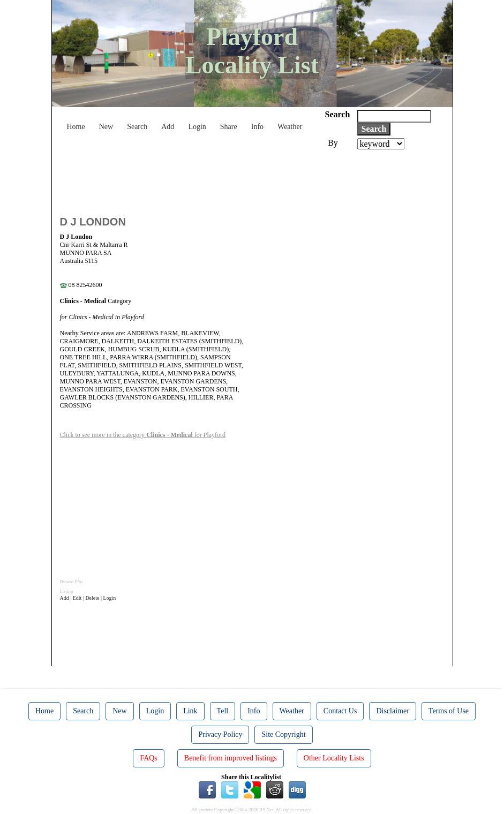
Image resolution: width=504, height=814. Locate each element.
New (106, 127)
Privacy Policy (220, 734)
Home (76, 127)
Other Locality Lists (334, 758)
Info (257, 127)
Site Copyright (283, 734)
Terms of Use (449, 711)
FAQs (148, 758)
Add (168, 127)
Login (197, 127)
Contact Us (340, 711)
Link (190, 711)
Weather (290, 127)
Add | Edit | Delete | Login (88, 598)
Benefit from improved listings (231, 758)
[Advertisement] (255, 179)
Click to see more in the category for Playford (143, 435)
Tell (223, 711)
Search (137, 127)
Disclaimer (392, 711)
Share (229, 127)
